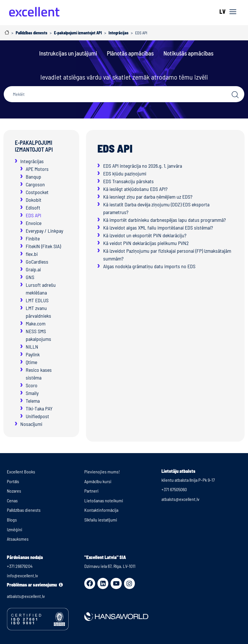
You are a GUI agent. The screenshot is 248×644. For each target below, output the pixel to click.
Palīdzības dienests (24, 510)
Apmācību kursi (98, 481)
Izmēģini (15, 529)
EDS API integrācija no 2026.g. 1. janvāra (143, 166)
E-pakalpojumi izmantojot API (34, 146)
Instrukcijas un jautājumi (68, 53)
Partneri (91, 491)
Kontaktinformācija (101, 510)
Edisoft (33, 208)
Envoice (34, 223)
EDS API (33, 215)
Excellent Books (21, 472)
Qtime (31, 362)
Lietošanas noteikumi (104, 500)
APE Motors (37, 169)
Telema (33, 401)
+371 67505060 (174, 489)
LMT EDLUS (37, 300)
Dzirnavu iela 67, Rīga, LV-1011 (110, 566)
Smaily (32, 393)
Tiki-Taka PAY (39, 408)
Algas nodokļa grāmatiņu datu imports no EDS (149, 266)
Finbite (33, 238)
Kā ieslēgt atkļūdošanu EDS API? (135, 189)
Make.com (36, 323)
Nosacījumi (31, 424)
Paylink (33, 354)
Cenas (12, 500)
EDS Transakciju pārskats (128, 181)
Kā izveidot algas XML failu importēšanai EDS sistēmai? (158, 228)
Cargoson (35, 184)
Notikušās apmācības (188, 53)
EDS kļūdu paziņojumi (125, 173)
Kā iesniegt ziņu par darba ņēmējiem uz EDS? (148, 197)
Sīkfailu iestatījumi (101, 520)
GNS (30, 277)
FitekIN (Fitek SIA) (43, 246)
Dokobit (34, 200)
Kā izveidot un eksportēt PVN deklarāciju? (145, 235)
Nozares (14, 491)
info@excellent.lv (22, 575)
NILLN (32, 347)
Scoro (32, 385)
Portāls (13, 481)
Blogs (12, 520)
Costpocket (37, 192)
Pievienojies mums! (102, 472)
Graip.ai (33, 269)
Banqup (33, 177)
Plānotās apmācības (130, 53)
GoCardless (37, 262)
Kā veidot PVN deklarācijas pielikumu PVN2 (146, 243)
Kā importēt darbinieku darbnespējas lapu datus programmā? (164, 220)
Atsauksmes (18, 539)
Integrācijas (32, 161)
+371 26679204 (20, 566)
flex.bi (32, 254)
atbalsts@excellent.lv (180, 499)
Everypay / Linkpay (44, 231)
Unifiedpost (37, 416)
